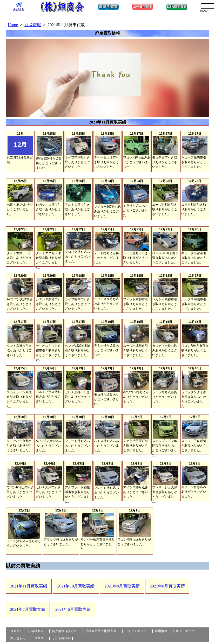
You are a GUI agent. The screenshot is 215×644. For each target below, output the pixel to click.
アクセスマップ (136, 631)
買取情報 (33, 25)
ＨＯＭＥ (17, 631)
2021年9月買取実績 (122, 586)
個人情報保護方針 (64, 631)
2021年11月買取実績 (29, 586)
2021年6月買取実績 (73, 609)
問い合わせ (18, 638)
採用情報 (161, 631)
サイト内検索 (61, 638)
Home (13, 25)
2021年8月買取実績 (167, 586)
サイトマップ (185, 631)
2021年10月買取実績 (76, 586)
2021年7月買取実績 (28, 609)
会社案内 (37, 631)
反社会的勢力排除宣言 (101, 631)
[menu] (207, 6)
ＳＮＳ (39, 638)
